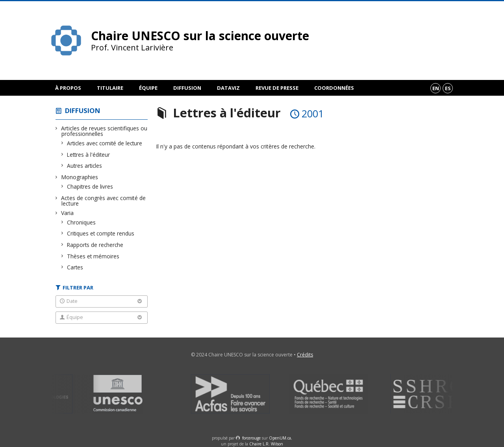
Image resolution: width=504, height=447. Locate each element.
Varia (68, 213)
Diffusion (187, 88)
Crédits (305, 355)
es (448, 88)
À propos (68, 88)
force (251, 438)
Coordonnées (334, 88)
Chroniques (82, 222)
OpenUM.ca (280, 438)
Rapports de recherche (95, 245)
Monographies (80, 177)
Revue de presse (277, 88)
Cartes (75, 267)
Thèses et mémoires (93, 256)
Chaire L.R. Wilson (266, 444)
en (436, 88)
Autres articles (85, 166)
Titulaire (110, 88)
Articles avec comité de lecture (105, 143)
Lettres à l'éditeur (89, 155)
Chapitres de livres (90, 186)
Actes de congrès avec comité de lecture (104, 201)
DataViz (228, 88)
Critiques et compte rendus (101, 233)
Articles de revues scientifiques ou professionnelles (104, 131)
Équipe (148, 88)
